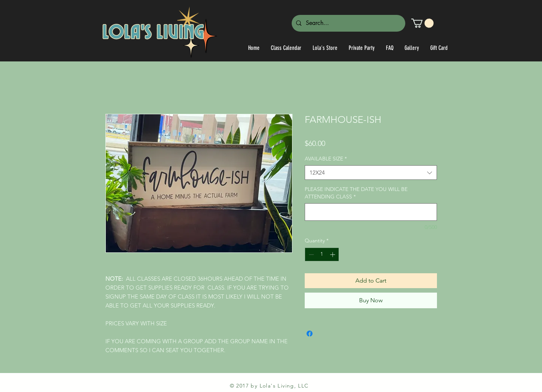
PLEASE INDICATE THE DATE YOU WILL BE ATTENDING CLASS (356, 193)
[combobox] (371, 173)
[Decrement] (310, 254)
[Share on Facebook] (310, 334)
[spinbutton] (322, 254)
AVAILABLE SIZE (326, 159)
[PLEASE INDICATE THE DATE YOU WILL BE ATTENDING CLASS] (371, 212)
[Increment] (333, 254)
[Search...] (348, 23)
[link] (422, 23)
